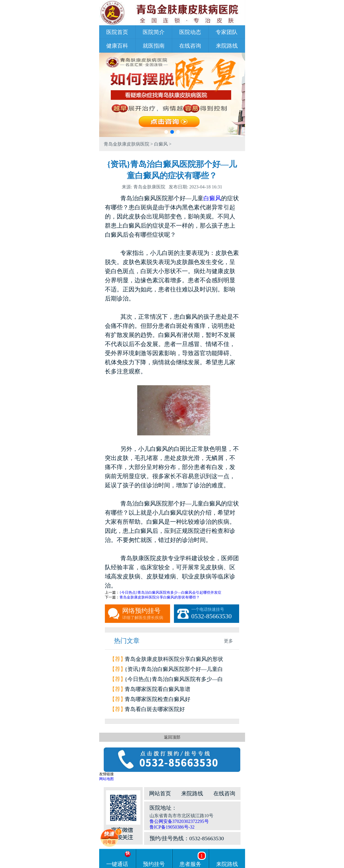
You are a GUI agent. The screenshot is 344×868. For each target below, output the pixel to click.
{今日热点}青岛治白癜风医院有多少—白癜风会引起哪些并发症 (170, 592)
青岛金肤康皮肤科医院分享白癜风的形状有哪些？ (160, 597)
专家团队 (227, 32)
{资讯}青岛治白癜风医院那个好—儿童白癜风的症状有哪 (174, 670)
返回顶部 (172, 737)
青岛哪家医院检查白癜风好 (158, 699)
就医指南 (154, 46)
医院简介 (154, 32)
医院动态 (190, 32)
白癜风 (161, 144)
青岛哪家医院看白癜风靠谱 (158, 689)
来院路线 (227, 46)
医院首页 (117, 32)
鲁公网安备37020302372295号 (179, 821)
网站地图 (106, 779)
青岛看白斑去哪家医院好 (155, 709)
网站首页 (160, 794)
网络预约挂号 (146, 614)
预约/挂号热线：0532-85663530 (187, 838)
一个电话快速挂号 (215, 614)
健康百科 (117, 46)
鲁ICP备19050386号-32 (172, 827)
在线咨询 (190, 46)
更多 (228, 641)
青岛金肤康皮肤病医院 (127, 144)
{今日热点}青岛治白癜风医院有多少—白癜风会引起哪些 (174, 680)
